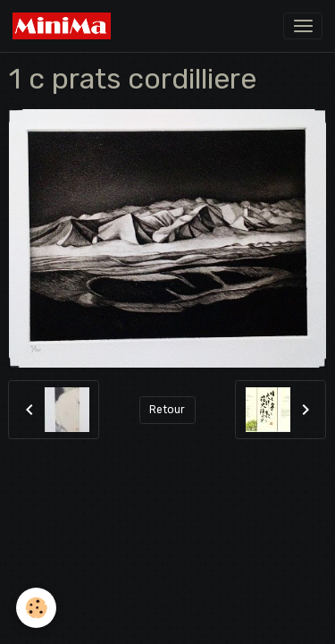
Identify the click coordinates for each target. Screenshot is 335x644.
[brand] (65, 26)
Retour (167, 410)
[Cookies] (36, 608)
